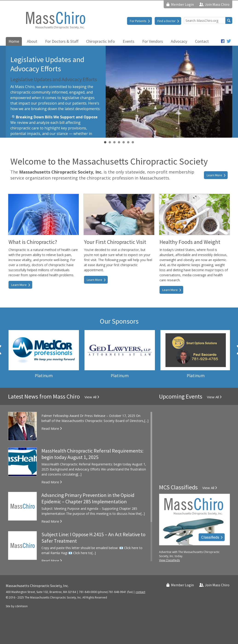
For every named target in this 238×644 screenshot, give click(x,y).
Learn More (214, 175)
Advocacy (179, 41)
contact (140, 592)
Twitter (229, 41)
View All (90, 397)
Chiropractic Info (100, 41)
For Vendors (153, 41)
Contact (202, 41)
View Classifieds (169, 560)
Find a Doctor (167, 21)
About (32, 41)
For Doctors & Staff (62, 41)
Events (129, 41)
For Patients (138, 21)
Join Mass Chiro (217, 4)
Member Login (182, 4)
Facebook (223, 41)
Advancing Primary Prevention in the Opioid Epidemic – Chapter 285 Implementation (88, 498)
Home (14, 41)
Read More (50, 428)
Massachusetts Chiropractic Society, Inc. (55, 20)
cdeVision (21, 606)
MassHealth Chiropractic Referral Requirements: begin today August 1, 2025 (92, 454)
